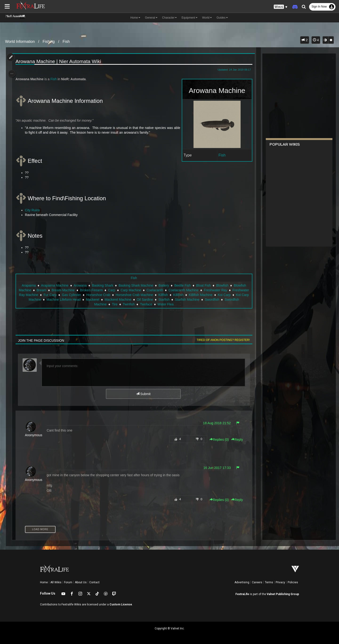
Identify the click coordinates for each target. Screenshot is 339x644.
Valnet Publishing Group (283, 594)
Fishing (49, 42)
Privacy (280, 582)
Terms (269, 582)
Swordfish (92, 304)
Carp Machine (145, 290)
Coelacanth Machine (198, 290)
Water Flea (192, 304)
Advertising (242, 582)
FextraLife (242, 594)
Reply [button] (235, 440)
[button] (281, 7)
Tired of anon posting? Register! (221, 340)
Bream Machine (77, 290)
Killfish (202, 295)
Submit (143, 394)
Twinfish (155, 304)
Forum (68, 582)
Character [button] (170, 18)
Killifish (217, 295)
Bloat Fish (203, 285)
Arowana (80, 285)
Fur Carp (89, 295)
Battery (163, 285)
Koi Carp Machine (79, 300)
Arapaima (28, 285)
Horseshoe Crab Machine (173, 295)
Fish (66, 42)
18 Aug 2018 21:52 (215, 423)
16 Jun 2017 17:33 (215, 468)
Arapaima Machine (54, 285)
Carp (126, 290)
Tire (141, 304)
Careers (257, 582)
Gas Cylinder (110, 295)
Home (44, 582)
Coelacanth (169, 290)
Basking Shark (102, 285)
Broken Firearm (105, 290)
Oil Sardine (196, 300)
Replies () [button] (217, 440)
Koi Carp (54, 300)
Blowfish (222, 285)
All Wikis (56, 582)
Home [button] (135, 18)
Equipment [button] (189, 18)
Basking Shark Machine (135, 285)
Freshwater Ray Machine (59, 295)
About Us (81, 582)
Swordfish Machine (119, 304)
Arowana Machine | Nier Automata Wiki (60, 61)
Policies (293, 582)
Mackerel (144, 300)
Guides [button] (222, 18)
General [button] (151, 18)
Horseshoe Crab (137, 295)
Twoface (172, 304)
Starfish (215, 300)
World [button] (207, 18)
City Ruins (34, 210)
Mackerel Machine (169, 300)
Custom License (121, 604)
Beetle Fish (182, 285)
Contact (94, 582)
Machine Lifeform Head (115, 300)
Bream (55, 290)
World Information (20, 42)
